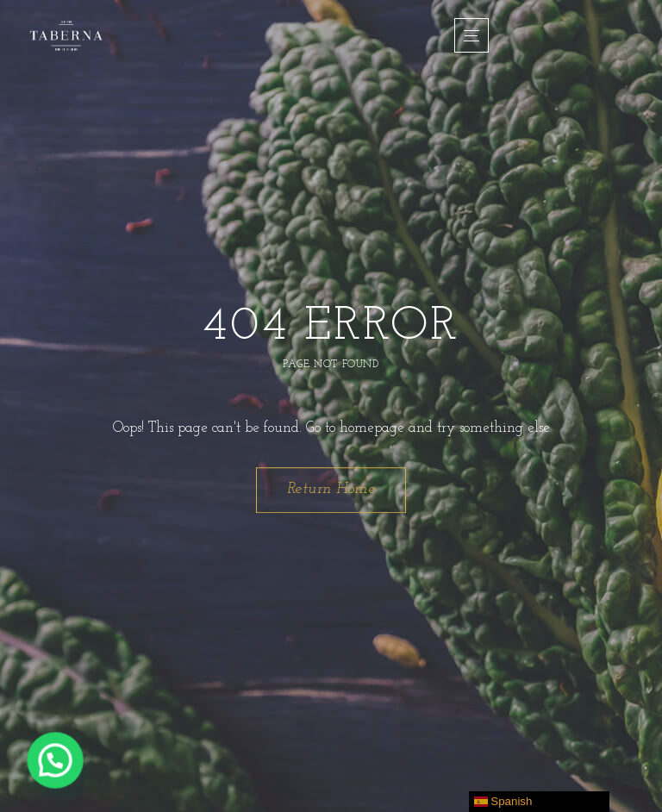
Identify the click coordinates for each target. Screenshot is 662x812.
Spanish (503, 802)
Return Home (331, 489)
